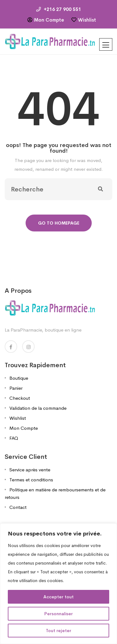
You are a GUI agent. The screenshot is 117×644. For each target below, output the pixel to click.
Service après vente (30, 470)
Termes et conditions (31, 480)
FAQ (14, 438)
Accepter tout (58, 597)
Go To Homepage (59, 223)
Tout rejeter (58, 631)
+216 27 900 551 (59, 9)
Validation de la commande (38, 408)
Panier (16, 388)
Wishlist (87, 20)
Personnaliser (58, 614)
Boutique (19, 378)
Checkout (20, 398)
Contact (18, 507)
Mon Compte (49, 20)
